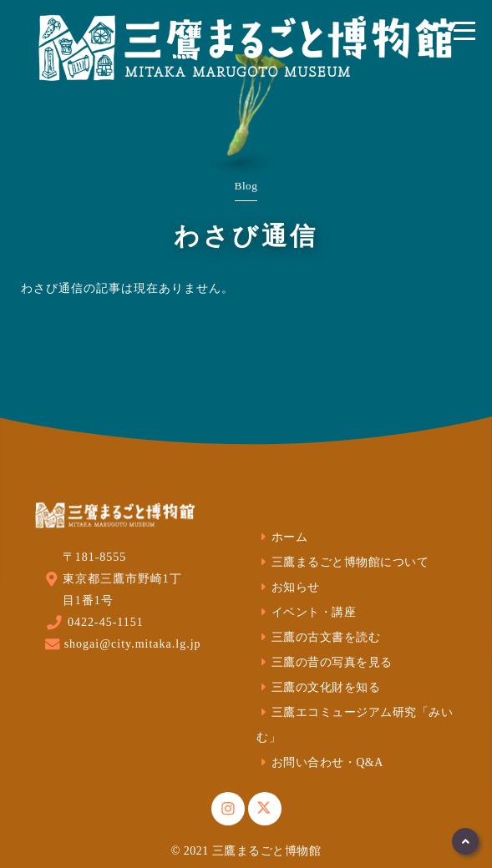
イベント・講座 (306, 612)
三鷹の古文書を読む (318, 637)
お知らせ (288, 587)
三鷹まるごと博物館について (342, 562)
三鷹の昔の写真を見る (325, 662)
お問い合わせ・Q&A (320, 762)
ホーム (282, 537)
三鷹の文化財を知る (318, 687)
